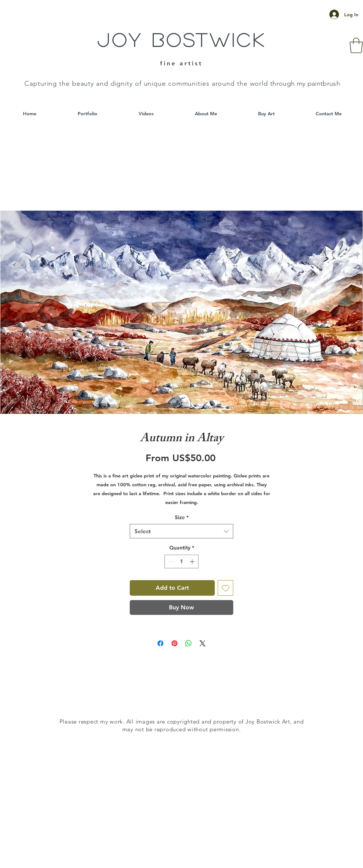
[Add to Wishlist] (225, 588)
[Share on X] (203, 643)
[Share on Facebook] (160, 643)
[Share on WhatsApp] (189, 643)
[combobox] (181, 531)
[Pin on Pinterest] (174, 643)
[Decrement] (170, 561)
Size (182, 517)
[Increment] (193, 561)
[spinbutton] (181, 561)
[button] (356, 45)
